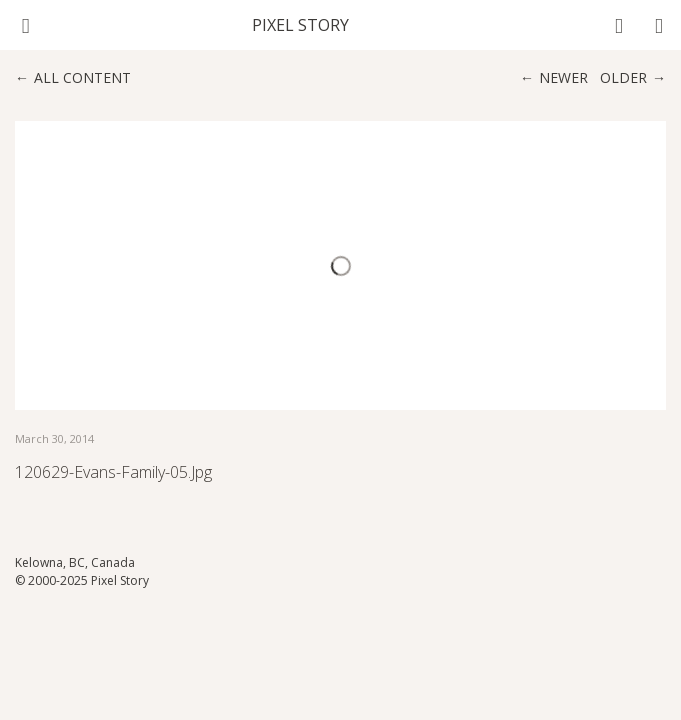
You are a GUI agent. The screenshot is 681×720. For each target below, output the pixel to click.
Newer (563, 77)
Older (623, 77)
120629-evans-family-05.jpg (113, 472)
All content (82, 77)
